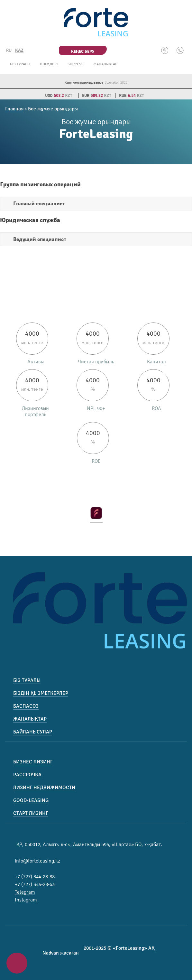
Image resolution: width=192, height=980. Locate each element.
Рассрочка (27, 775)
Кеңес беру (83, 51)
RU (9, 50)
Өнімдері (49, 64)
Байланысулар (33, 732)
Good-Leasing (31, 800)
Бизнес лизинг (33, 762)
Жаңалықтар (105, 64)
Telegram (25, 892)
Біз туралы (20, 64)
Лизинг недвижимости (44, 788)
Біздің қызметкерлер (41, 693)
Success (76, 64)
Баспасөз (26, 706)
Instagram (26, 900)
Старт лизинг (31, 813)
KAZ (19, 50)
